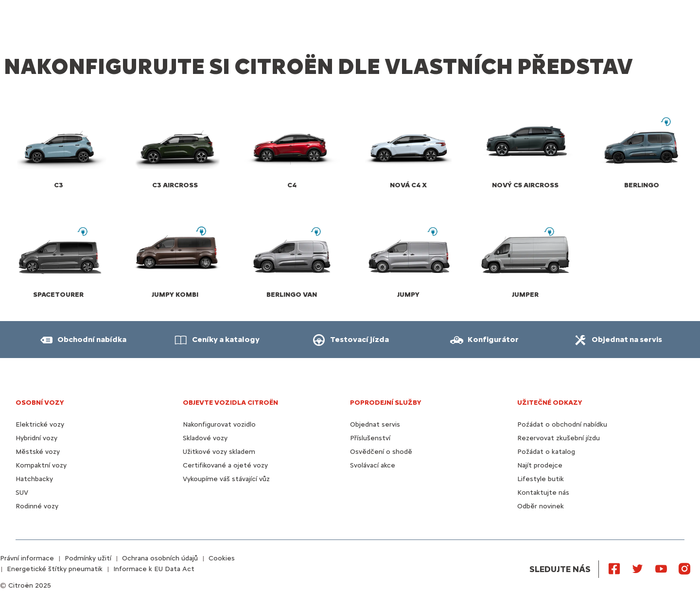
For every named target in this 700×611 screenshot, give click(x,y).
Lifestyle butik (541, 479)
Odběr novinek (541, 506)
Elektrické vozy (40, 424)
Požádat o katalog (546, 452)
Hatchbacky (34, 479)
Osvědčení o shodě (381, 452)
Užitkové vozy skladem (219, 452)
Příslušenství (370, 438)
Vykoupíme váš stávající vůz (226, 479)
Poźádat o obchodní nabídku (562, 424)
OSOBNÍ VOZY (40, 403)
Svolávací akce (373, 465)
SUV (22, 493)
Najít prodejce (540, 465)
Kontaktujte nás (543, 493)
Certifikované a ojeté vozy (225, 465)
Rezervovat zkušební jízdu (559, 438)
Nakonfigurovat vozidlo (219, 424)
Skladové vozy (205, 438)
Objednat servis (375, 424)
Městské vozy (38, 452)
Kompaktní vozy (41, 465)
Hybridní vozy (36, 438)
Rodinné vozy (37, 506)
